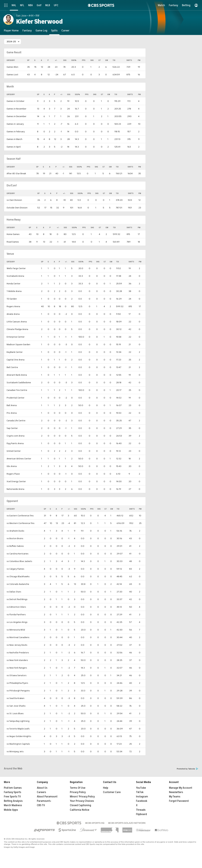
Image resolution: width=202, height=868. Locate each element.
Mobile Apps (11, 810)
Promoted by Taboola (187, 769)
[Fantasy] (27, 31)
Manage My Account (181, 788)
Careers (41, 792)
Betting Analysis (13, 801)
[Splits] (54, 31)
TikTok (140, 792)
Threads (141, 810)
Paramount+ (44, 801)
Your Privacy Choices (82, 801)
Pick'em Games (13, 788)
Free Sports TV (12, 797)
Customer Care (112, 792)
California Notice (80, 810)
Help (106, 788)
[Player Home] (11, 31)
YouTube (141, 788)
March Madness (13, 805)
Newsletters (176, 792)
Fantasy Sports (13, 792)
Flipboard (141, 814)
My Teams (175, 797)
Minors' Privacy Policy (82, 797)
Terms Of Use (78, 788)
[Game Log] (41, 31)
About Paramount (47, 797)
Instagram (142, 797)
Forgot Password (179, 801)
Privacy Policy (78, 792)
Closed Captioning (80, 805)
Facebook (142, 801)
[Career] (65, 31)
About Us (42, 788)
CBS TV (41, 805)
